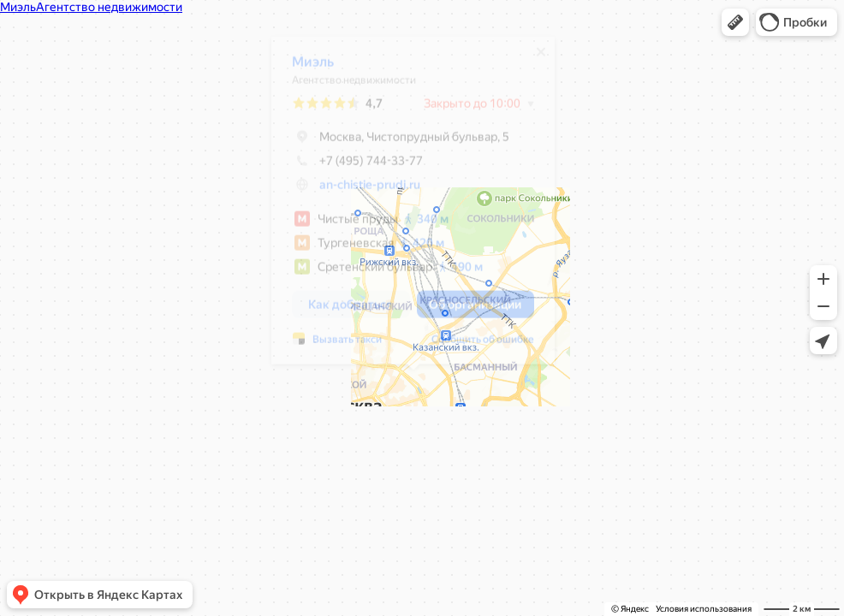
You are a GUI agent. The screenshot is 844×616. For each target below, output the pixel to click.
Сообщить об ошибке (483, 346)
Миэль (313, 68)
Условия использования (704, 609)
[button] (735, 22)
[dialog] (413, 207)
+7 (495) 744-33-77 (357, 167)
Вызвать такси (347, 346)
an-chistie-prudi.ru (370, 191)
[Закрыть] (541, 58)
